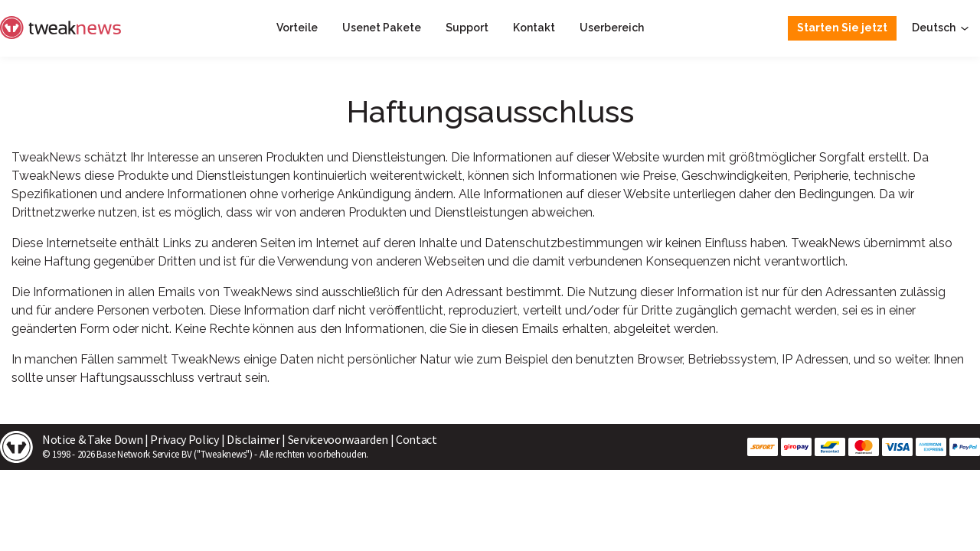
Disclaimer (253, 439)
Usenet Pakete (382, 28)
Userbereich (612, 28)
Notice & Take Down (92, 439)
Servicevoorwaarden (338, 439)
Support (467, 28)
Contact (416, 439)
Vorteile (297, 28)
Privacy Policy (185, 439)
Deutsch (941, 28)
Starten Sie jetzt (842, 28)
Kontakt (534, 28)
